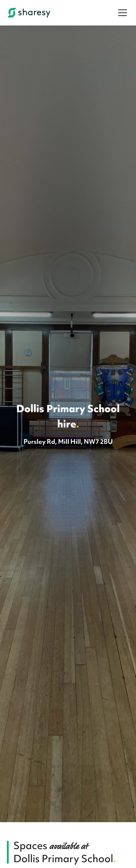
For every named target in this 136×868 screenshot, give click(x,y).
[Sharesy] (29, 13)
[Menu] (123, 13)
